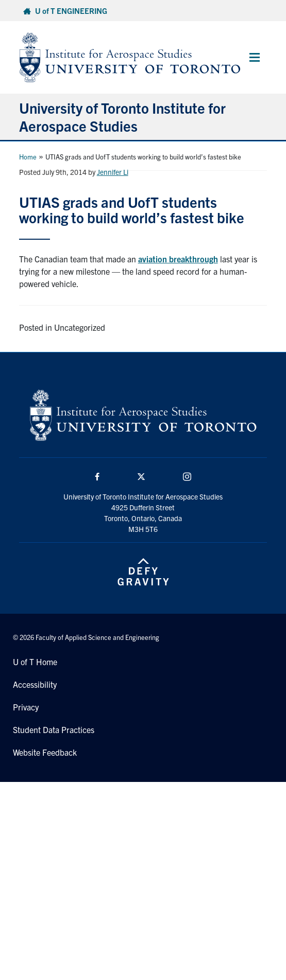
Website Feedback (45, 752)
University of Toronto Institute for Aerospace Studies (122, 117)
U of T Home (35, 662)
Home (28, 157)
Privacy (26, 707)
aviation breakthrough (178, 259)
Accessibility (35, 684)
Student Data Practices (54, 729)
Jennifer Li (113, 172)
